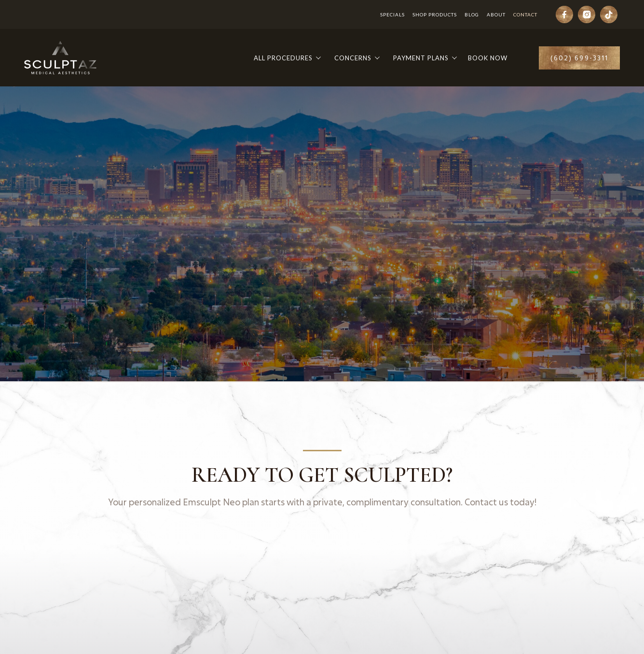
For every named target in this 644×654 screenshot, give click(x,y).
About (496, 14)
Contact (525, 14)
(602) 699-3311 (579, 58)
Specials (392, 14)
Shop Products (435, 14)
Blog (472, 14)
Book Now (488, 58)
